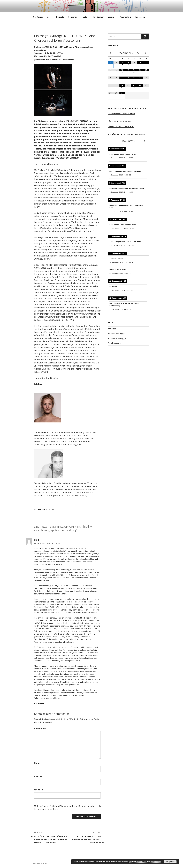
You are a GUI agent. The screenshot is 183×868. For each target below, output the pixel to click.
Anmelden (112, 329)
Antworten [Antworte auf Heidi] (39, 703)
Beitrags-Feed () (116, 333)
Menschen (74, 17)
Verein (112, 17)
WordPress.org (114, 343)
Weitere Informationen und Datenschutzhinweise (145, 862)
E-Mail (38, 777)
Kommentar (40, 728)
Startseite (38, 17)
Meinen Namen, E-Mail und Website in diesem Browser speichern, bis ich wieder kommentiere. (67, 808)
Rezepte (60, 17)
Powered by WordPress (40, 863)
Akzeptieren (170, 862)
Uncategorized (46, 510)
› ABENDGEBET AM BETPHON (121, 127)
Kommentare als (117, 338)
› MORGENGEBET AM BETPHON (121, 114)
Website (38, 790)
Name (38, 763)
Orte (86, 17)
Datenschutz (125, 17)
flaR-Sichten (98, 17)
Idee (50, 17)
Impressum (140, 17)
